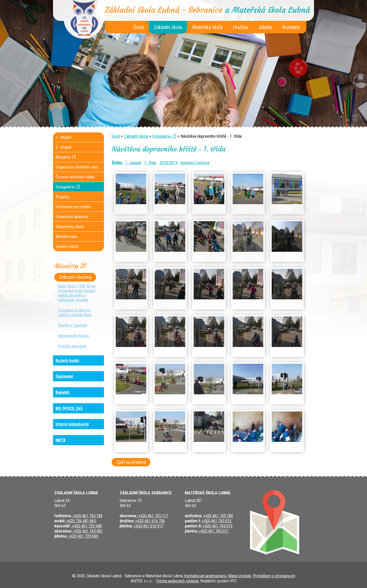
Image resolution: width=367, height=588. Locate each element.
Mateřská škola (207, 27)
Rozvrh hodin (67, 360)
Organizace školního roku (77, 167)
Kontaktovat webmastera (205, 576)
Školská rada (66, 236)
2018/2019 (168, 163)
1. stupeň (133, 163)
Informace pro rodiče (73, 207)
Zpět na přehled (131, 462)
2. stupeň (63, 147)
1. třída (150, 163)
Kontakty (291, 27)
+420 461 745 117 (153, 516)
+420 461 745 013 (217, 526)
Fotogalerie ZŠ (164, 136)
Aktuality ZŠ (66, 157)
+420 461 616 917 (148, 526)
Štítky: (117, 163)
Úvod (138, 27)
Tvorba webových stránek (177, 581)
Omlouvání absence (72, 217)
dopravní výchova (195, 163)
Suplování (64, 376)
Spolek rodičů (67, 246)
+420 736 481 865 (81, 521)
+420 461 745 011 (213, 531)
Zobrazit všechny (75, 277)
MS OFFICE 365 (69, 408)
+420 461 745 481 (87, 531)
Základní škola (168, 27)
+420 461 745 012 (216, 521)
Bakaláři (63, 392)
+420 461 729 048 (86, 526)
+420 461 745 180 (218, 516)
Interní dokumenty (72, 424)
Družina (240, 27)
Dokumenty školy (70, 227)
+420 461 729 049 (83, 536)
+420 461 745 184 (87, 516)
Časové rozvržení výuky (75, 177)
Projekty (62, 197)
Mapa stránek (240, 576)
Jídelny (265, 27)
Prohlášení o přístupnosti (274, 576)
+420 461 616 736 (149, 521)
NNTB (61, 440)
